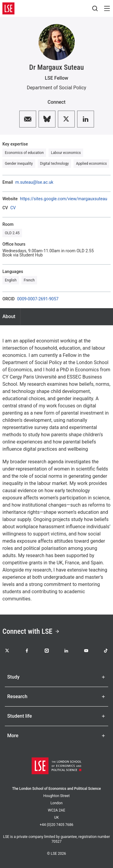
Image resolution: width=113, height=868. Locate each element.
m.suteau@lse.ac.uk (34, 182)
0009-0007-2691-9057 (38, 299)
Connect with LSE (31, 631)
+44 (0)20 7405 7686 (57, 825)
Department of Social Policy (56, 88)
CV (13, 208)
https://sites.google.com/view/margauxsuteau (63, 199)
